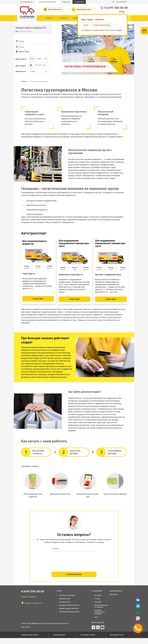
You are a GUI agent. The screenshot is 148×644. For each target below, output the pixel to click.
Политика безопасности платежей (99, 618)
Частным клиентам (26, 2)
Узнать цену (38, 305)
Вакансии (98, 608)
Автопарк (98, 601)
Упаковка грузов (88, 641)
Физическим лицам (30, 641)
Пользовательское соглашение (101, 612)
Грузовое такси (65, 608)
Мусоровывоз (59, 641)
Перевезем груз (65, 605)
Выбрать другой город (102, 25)
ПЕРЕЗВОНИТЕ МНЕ (74, 580)
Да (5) (86, 25)
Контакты (114, 600)
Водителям (66, 2)
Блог (96, 623)
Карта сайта (26, 633)
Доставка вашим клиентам (69, 611)
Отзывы (97, 605)
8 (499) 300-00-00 (116, 8)
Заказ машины (116, 597)
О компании (97, 597)
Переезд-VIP (79, 2)
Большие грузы (117, 641)
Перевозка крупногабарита (69, 618)
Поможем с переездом (67, 601)
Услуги (59, 597)
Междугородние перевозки (69, 614)
